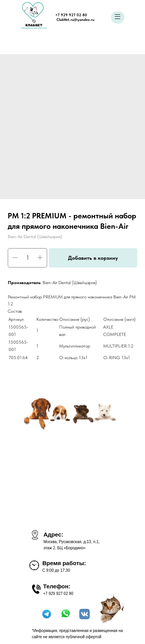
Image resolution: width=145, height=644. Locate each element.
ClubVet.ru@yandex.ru (75, 19)
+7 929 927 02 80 (71, 15)
